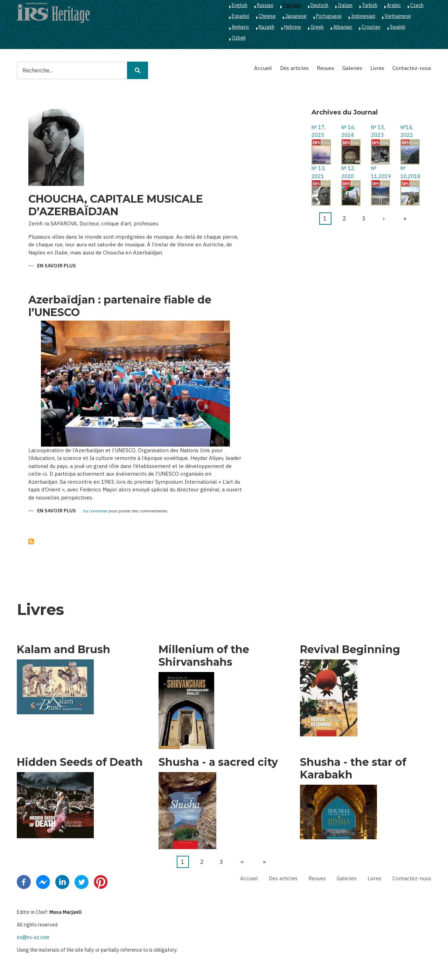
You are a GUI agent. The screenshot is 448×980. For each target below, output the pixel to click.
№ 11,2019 (381, 172)
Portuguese (329, 16)
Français (292, 5)
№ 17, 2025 (318, 131)
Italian (345, 5)
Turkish (370, 5)
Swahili (398, 27)
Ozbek (239, 38)
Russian (265, 5)
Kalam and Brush (64, 650)
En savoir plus (57, 266)
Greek (317, 27)
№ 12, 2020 (348, 172)
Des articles (294, 68)
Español (240, 16)
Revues (325, 68)
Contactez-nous (412, 68)
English (240, 5)
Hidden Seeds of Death (80, 762)
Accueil (263, 68)
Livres (377, 68)
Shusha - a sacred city (218, 762)
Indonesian (363, 16)
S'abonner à (31, 541)
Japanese (296, 16)
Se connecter (95, 511)
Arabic (394, 5)
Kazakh (267, 27)
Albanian (343, 27)
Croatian (371, 27)
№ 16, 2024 (348, 131)
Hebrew (292, 27)
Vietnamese (398, 16)
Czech (417, 5)
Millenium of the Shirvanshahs (204, 656)
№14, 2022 (407, 131)
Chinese (267, 16)
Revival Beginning (350, 650)
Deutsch (319, 5)
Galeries (352, 68)
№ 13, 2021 (318, 172)
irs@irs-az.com (33, 937)
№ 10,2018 (410, 172)
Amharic (240, 27)
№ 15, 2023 (378, 131)
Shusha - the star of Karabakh (353, 769)
